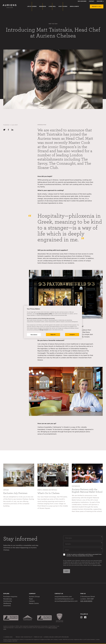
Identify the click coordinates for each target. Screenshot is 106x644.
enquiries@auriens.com (63, 597)
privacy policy (97, 565)
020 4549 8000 (82, 1)
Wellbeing (7, 603)
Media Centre (34, 603)
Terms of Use (38, 637)
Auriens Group (34, 597)
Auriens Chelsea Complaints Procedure (56, 637)
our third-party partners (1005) (44, 314)
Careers (32, 601)
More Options (34, 335)
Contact (92, 1)
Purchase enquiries (10, 597)
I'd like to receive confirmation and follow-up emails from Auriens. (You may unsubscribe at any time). (84, 555)
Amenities (7, 606)
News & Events (74, 6)
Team (31, 599)
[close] (78, 305)
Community (8, 601)
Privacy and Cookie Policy (24, 637)
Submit (67, 571)
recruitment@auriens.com (64, 599)
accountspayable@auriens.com (66, 601)
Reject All (53, 335)
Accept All (72, 335)
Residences (8, 599)
